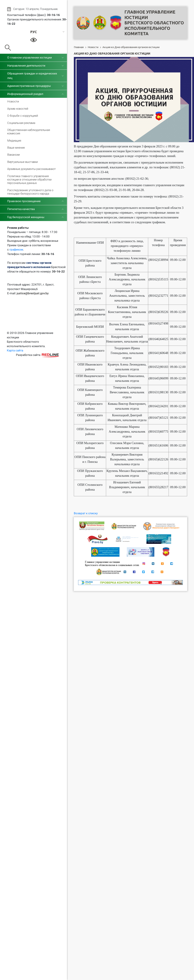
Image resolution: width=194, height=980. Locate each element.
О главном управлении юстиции (30, 57)
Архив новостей (18, 109)
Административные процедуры (29, 86)
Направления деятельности (26, 66)
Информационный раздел (25, 94)
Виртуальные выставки (22, 162)
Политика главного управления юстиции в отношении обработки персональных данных (29, 180)
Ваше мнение (16, 148)
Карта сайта (15, 350)
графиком (16, 250)
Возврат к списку (86, 513)
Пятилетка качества (21, 209)
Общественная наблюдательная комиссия (29, 132)
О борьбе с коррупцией (23, 116)
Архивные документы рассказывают (32, 169)
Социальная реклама (21, 123)
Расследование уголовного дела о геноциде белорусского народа (30, 192)
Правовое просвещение (24, 201)
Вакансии (13, 155)
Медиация (14, 141)
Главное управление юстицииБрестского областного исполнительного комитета (154, 23)
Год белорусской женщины (26, 217)
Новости (13, 101)
